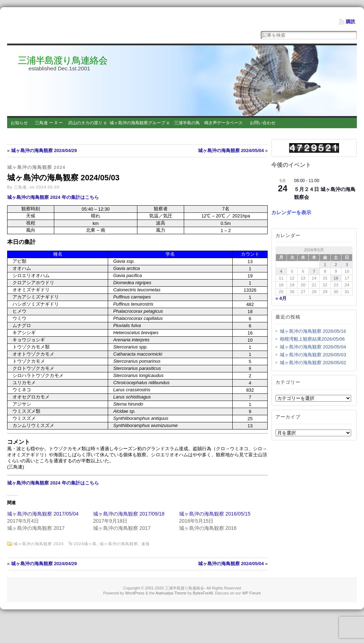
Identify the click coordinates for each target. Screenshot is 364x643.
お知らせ (19, 123)
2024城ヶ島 (85, 544)
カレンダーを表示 (291, 212)
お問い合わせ (263, 123)
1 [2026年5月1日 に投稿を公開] (325, 264)
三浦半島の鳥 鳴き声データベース (208, 123)
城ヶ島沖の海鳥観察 (119, 544)
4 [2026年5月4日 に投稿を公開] (281, 271)
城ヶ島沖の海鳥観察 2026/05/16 (313, 331)
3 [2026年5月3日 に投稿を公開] (347, 264)
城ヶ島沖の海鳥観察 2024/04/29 (44, 150)
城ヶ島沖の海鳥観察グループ (137, 123)
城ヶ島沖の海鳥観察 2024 (36, 167)
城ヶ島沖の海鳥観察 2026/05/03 (313, 355)
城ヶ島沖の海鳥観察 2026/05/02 (313, 363)
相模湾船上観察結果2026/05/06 (312, 339)
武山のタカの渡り (85, 123)
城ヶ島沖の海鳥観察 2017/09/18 (129, 514)
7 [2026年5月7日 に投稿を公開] (314, 271)
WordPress (135, 593)
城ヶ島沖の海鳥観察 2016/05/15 (215, 514)
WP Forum (251, 593)
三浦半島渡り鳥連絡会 (63, 60)
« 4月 (281, 298)
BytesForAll (203, 593)
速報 (146, 544)
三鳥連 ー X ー (49, 123)
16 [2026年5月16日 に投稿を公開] (336, 278)
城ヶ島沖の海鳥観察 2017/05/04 (43, 514)
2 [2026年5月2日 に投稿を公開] (336, 264)
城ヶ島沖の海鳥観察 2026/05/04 (313, 347)
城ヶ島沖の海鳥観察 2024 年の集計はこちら (53, 197)
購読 (350, 22)
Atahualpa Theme (171, 593)
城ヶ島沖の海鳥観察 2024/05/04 (231, 150)
